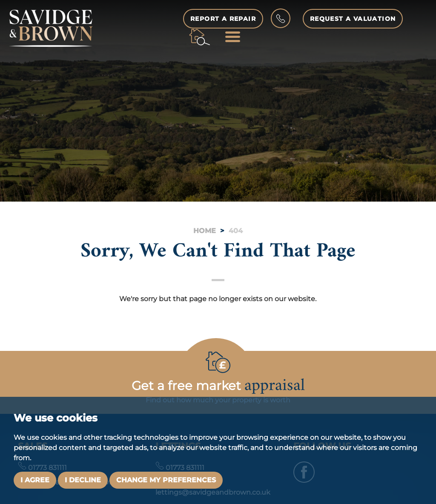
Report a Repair (223, 19)
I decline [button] (83, 480)
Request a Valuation (353, 19)
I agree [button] (35, 480)
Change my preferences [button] (166, 480)
